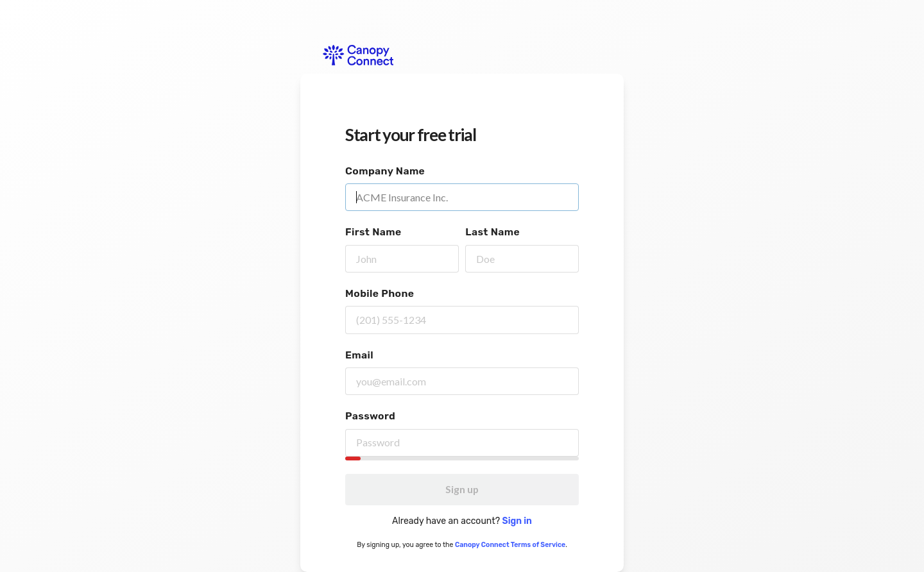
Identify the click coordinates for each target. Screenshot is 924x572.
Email (359, 355)
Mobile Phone (380, 293)
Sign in (517, 521)
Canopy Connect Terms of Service (510, 545)
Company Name (385, 171)
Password (370, 416)
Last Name (492, 232)
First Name (373, 232)
